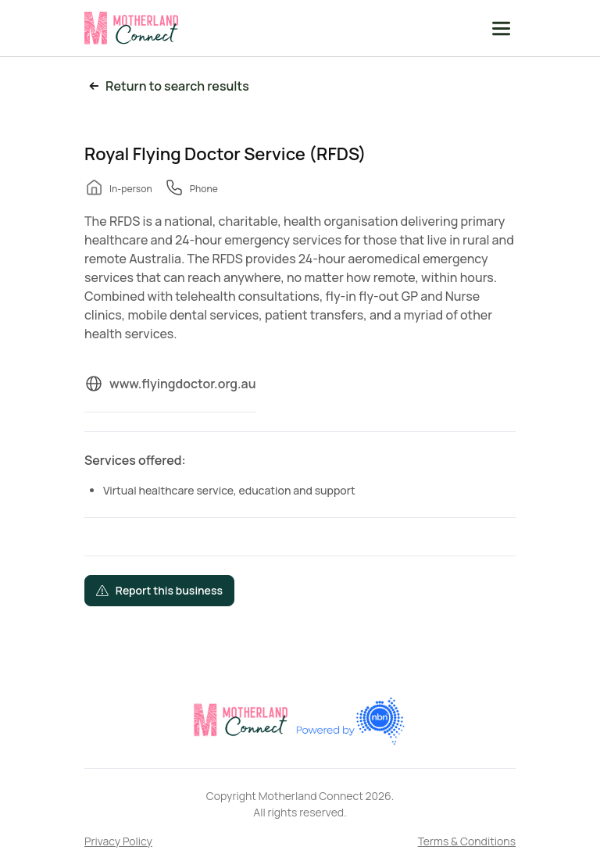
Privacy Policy (118, 841)
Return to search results (167, 86)
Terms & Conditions (467, 841)
